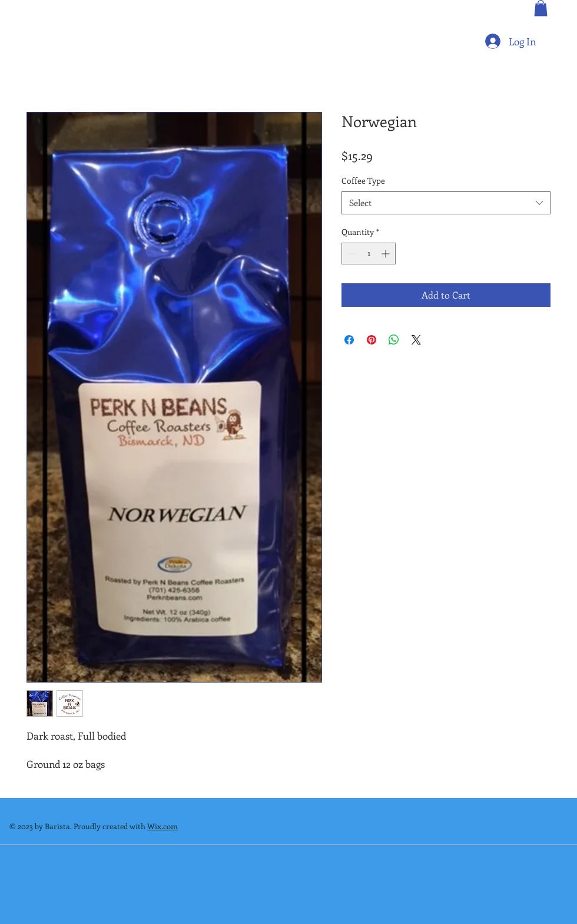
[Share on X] (416, 340)
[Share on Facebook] (349, 340)
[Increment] (387, 254)
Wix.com (163, 826)
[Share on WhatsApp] (394, 340)
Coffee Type (363, 181)
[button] (541, 8)
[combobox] (446, 203)
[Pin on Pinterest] (372, 340)
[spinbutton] (369, 254)
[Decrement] (351, 254)
